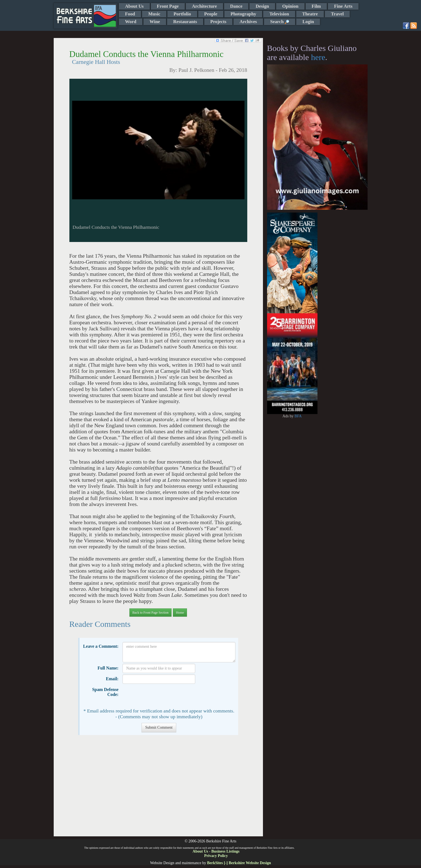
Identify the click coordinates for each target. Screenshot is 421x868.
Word (131, 22)
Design (262, 6)
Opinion (290, 6)
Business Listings (225, 851)
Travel (337, 14)
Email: (112, 679)
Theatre (310, 14)
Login (308, 22)
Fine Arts (343, 6)
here (318, 57)
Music (154, 14)
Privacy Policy (216, 856)
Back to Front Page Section (150, 613)
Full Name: (108, 668)
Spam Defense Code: (105, 692)
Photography (243, 14)
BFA (298, 416)
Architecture (204, 6)
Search (280, 22)
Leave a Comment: (101, 646)
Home (180, 613)
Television (279, 14)
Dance (236, 6)
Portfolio (182, 14)
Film (316, 6)
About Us (134, 6)
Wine (155, 22)
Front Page (168, 6)
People (211, 14)
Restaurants (185, 22)
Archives (248, 22)
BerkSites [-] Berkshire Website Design (239, 863)
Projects (218, 22)
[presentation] (164, 696)
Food (130, 14)
